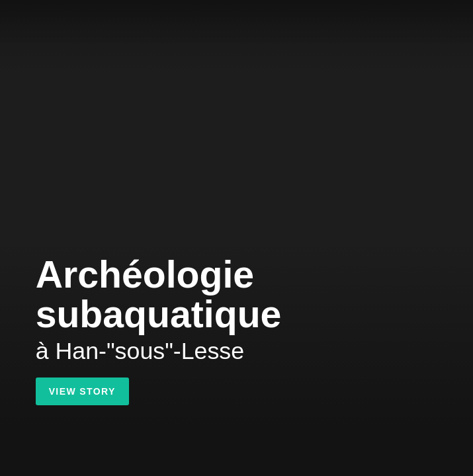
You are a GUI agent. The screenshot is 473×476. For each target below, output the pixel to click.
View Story (82, 391)
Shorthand (22, 22)
